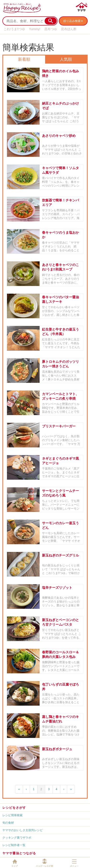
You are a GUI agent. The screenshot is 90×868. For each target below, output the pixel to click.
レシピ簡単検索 (12, 815)
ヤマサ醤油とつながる (19, 853)
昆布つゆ (51, 29)
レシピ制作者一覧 (14, 845)
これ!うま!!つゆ (14, 29)
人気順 (66, 59)
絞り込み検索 (72, 21)
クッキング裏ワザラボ (17, 838)
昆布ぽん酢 (69, 29)
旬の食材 (8, 823)
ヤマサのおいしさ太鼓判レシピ (23, 830)
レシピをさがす (14, 808)
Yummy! (35, 29)
